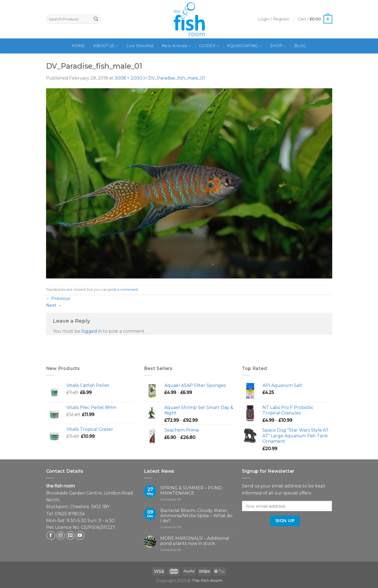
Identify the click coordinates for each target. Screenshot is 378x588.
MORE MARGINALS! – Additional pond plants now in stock (195, 541)
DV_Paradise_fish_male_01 (177, 78)
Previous (58, 298)
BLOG (300, 46)
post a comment (123, 290)
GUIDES (209, 46)
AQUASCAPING (244, 46)
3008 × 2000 (128, 78)
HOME (78, 46)
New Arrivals (176, 46)
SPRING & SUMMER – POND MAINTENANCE (191, 490)
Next (54, 305)
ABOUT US (106, 46)
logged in (92, 331)
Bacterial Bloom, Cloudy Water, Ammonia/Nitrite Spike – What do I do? (196, 516)
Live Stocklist (140, 46)
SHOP (278, 46)
